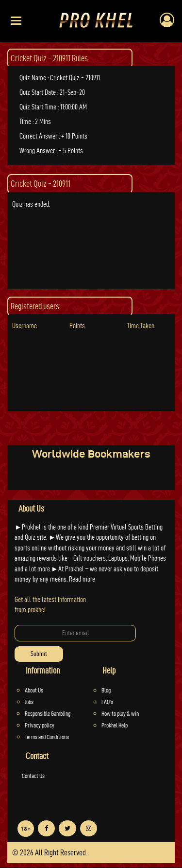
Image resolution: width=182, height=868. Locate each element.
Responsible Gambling (48, 713)
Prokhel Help (115, 725)
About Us (34, 690)
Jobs (29, 702)
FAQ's (107, 702)
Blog (106, 690)
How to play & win (120, 713)
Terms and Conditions (47, 737)
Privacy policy (40, 725)
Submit (39, 654)
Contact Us (33, 776)
